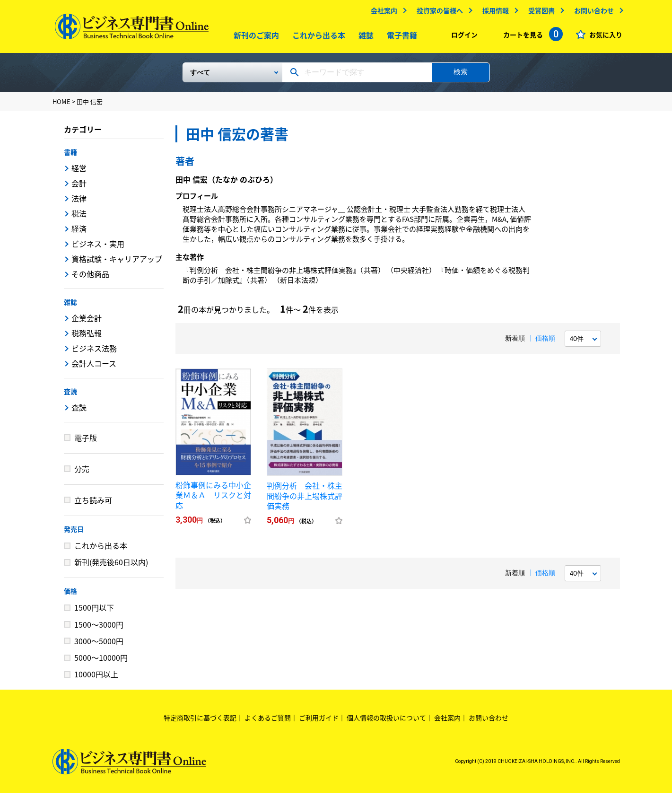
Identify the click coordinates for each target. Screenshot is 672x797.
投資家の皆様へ (437, 13)
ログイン (462, 37)
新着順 (515, 342)
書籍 (70, 156)
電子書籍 (400, 37)
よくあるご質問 (268, 721)
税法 (79, 217)
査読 (70, 395)
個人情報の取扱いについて (386, 721)
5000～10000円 (101, 661)
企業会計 (87, 322)
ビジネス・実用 (98, 247)
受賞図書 (539, 13)
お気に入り (603, 37)
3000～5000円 (99, 645)
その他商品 (90, 278)
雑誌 (364, 37)
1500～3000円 (99, 628)
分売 (82, 473)
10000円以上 (96, 678)
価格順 (545, 342)
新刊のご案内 (254, 37)
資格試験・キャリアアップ (117, 263)
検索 (461, 75)
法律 (79, 202)
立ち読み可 (93, 504)
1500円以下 (94, 611)
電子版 (86, 441)
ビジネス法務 (94, 352)
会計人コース (94, 367)
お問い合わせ (592, 13)
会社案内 (382, 13)
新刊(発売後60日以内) (111, 566)
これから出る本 (316, 37)
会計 (79, 187)
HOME (61, 105)
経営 (79, 172)
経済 (79, 232)
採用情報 (493, 13)
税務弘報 (87, 337)
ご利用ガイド (319, 721)
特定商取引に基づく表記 (200, 721)
